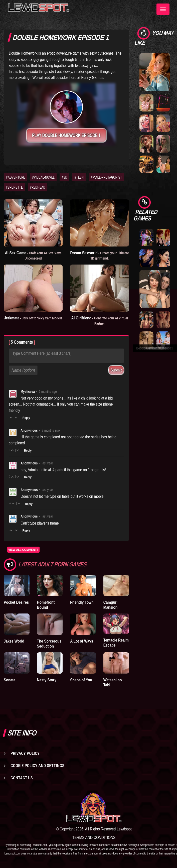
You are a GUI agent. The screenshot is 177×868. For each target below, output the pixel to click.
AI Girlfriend (100, 320)
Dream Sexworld (100, 255)
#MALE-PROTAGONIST (106, 177)
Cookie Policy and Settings (37, 766)
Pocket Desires (16, 602)
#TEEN (79, 177)
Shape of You (81, 680)
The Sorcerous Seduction (49, 644)
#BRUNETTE (14, 187)
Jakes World (14, 641)
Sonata (10, 680)
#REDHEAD (38, 187)
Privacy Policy (25, 753)
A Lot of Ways (82, 641)
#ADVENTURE (15, 177)
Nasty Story (47, 680)
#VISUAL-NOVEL (43, 177)
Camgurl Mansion (111, 605)
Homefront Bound (46, 605)
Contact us (22, 778)
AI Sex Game (33, 255)
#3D (64, 177)
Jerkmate (33, 318)
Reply (26, 418)
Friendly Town (82, 602)
